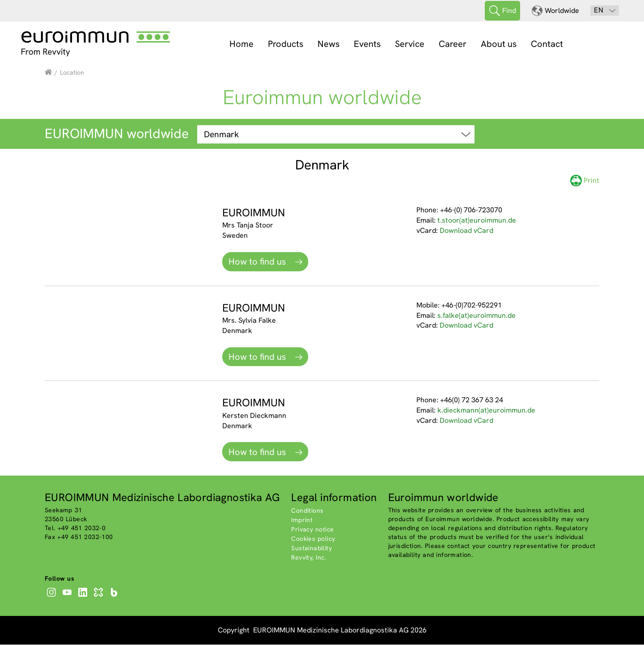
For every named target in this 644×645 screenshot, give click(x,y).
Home (241, 44)
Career (453, 44)
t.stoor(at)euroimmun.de (477, 221)
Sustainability (311, 548)
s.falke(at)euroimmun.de (477, 315)
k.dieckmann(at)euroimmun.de (486, 411)
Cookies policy (313, 539)
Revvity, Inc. (309, 557)
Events (367, 44)
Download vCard (466, 230)
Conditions (307, 510)
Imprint (302, 520)
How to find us (258, 262)
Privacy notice (312, 529)
